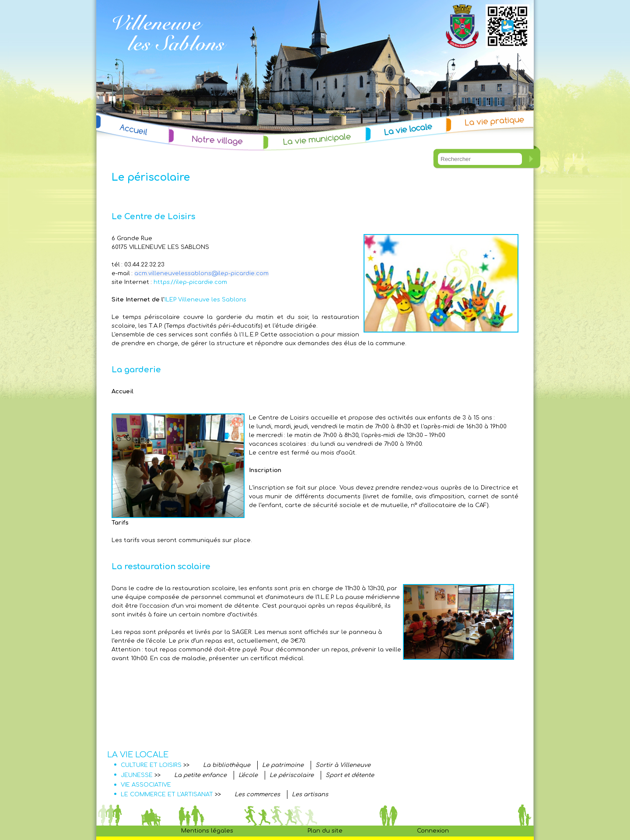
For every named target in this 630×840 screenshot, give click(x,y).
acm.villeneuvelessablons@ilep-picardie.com (201, 273)
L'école (248, 775)
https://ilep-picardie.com (190, 282)
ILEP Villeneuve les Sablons (205, 300)
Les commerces (257, 794)
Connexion (433, 831)
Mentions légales (207, 831)
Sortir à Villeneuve (343, 765)
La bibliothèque (227, 765)
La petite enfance (200, 775)
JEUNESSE (137, 775)
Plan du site (325, 831)
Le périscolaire (292, 775)
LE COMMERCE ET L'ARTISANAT (167, 794)
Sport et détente (350, 775)
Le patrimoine (283, 765)
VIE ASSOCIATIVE (146, 785)
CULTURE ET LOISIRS (151, 765)
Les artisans (310, 794)
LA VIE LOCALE (138, 755)
